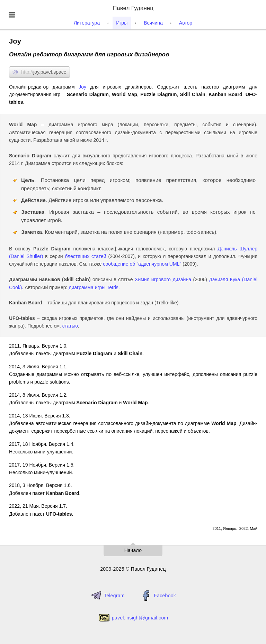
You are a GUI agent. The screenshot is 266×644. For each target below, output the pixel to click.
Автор (186, 23)
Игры (122, 23)
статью (70, 326)
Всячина (153, 23)
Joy (82, 87)
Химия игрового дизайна (163, 279)
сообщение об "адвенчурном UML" (142, 264)
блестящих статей (85, 256)
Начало (133, 550)
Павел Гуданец (133, 8)
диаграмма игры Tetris (94, 287)
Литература (87, 23)
